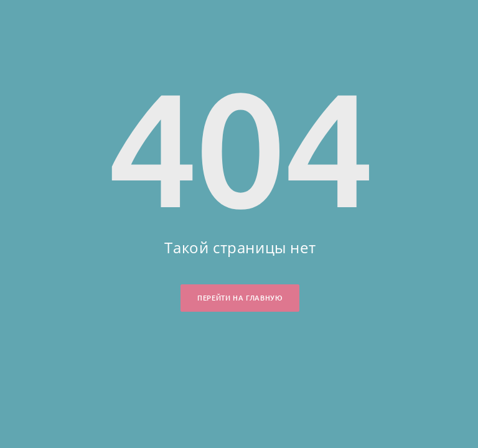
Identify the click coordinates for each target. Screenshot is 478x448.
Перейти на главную (240, 298)
